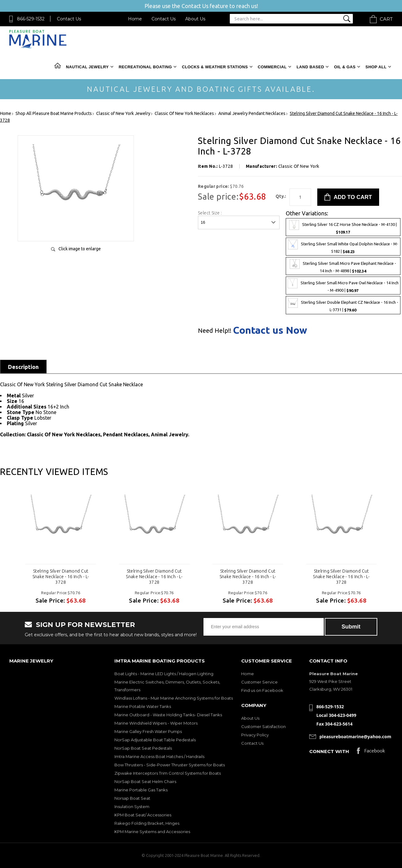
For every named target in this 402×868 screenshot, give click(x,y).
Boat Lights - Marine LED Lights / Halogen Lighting (164, 674)
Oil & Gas (345, 67)
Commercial (272, 67)
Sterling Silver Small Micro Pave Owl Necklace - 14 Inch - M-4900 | (343, 286)
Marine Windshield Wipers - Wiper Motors (156, 723)
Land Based (310, 67)
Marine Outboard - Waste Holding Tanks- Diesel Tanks (168, 715)
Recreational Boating (145, 67)
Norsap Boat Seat (132, 798)
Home (135, 19)
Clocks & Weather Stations (215, 67)
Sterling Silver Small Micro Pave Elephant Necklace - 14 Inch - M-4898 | (343, 266)
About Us (195, 19)
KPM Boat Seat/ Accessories (143, 815)
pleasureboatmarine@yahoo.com (355, 737)
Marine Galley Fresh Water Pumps (148, 731)
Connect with (329, 751)
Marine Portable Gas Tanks (141, 790)
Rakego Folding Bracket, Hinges (147, 823)
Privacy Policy (255, 735)
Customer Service (259, 682)
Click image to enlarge (80, 249)
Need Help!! (215, 331)
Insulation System (132, 807)
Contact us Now (270, 330)
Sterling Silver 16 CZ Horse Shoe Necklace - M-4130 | (343, 227)
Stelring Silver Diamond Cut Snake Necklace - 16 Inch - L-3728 (61, 577)
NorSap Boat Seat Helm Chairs (145, 781)
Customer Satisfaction (263, 726)
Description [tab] (23, 367)
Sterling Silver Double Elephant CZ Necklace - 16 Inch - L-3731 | (343, 305)
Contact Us (69, 19)
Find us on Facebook (262, 690)
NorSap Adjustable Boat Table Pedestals (155, 740)
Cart (386, 19)
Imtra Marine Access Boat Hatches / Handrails (159, 756)
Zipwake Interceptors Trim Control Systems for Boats (168, 773)
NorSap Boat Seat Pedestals (143, 748)
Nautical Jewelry (87, 67)
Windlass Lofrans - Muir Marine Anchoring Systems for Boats (174, 698)
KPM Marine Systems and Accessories (152, 832)
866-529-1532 (31, 19)
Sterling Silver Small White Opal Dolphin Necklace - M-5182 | (343, 247)
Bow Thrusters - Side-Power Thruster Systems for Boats (170, 765)
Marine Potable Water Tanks (143, 706)
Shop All (376, 67)
